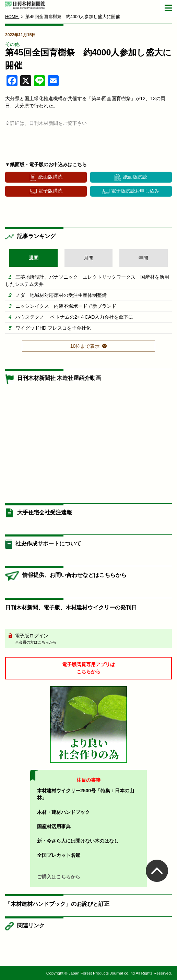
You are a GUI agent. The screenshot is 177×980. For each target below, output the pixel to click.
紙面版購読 (50, 177)
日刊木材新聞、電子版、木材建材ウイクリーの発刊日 (71, 607)
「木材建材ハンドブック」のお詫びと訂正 (57, 904)
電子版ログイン (91, 639)
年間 (143, 258)
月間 (88, 258)
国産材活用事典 (54, 826)
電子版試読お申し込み (135, 191)
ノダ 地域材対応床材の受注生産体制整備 (61, 295)
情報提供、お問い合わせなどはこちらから (74, 575)
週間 (34, 258)
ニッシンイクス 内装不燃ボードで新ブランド (66, 306)
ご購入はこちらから (59, 877)
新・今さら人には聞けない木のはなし (78, 841)
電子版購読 (50, 191)
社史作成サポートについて (48, 544)
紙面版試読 (135, 177)
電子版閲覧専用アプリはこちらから (88, 668)
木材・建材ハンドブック (63, 812)
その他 (12, 44)
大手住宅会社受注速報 (45, 512)
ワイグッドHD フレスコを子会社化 (53, 328)
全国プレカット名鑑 (59, 855)
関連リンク (31, 925)
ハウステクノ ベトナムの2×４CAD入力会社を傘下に (74, 317)
